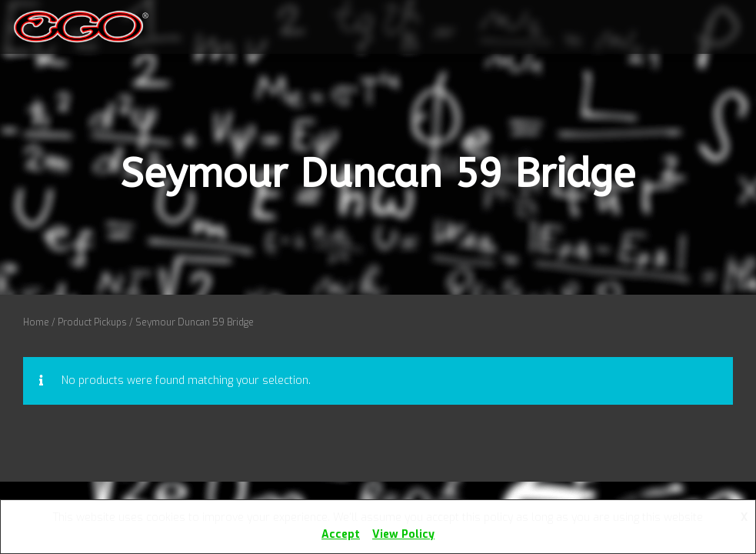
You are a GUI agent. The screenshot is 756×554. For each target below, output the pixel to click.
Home (36, 322)
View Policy (403, 534)
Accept (341, 534)
